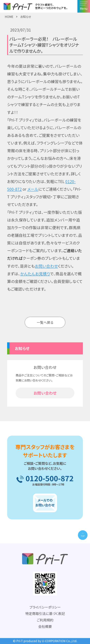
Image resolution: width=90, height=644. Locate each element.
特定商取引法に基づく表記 (45, 613)
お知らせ (26, 17)
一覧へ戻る (45, 322)
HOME (9, 17)
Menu (84, 6)
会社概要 (45, 626)
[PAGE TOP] (83, 535)
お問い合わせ (45, 393)
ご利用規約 (45, 620)
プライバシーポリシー (45, 607)
